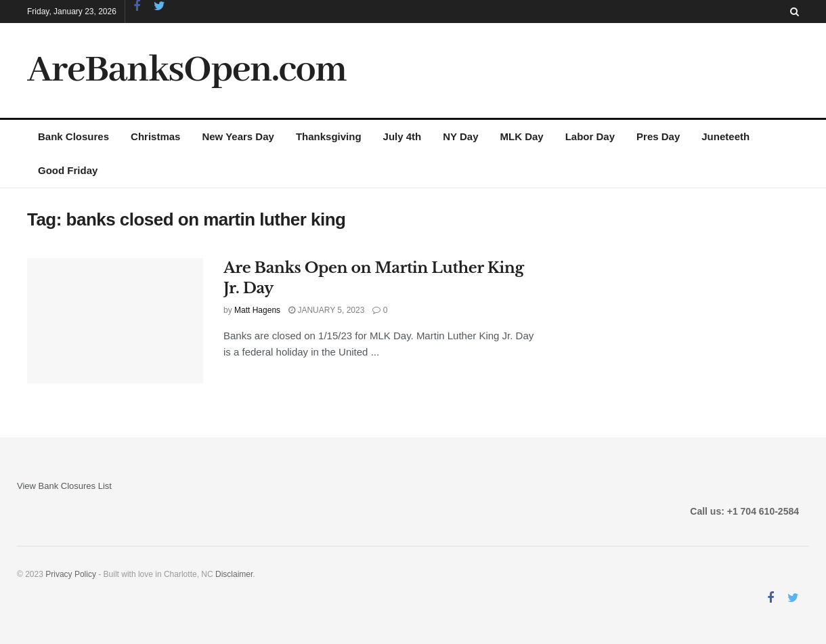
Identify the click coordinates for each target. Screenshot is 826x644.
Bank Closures (73, 136)
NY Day (460, 136)
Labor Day (590, 136)
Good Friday (68, 170)
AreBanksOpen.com (187, 70)
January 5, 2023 (326, 310)
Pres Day (658, 136)
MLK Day (522, 136)
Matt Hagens (257, 310)
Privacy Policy (71, 574)
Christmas (155, 136)
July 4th (403, 136)
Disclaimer (234, 574)
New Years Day (238, 136)
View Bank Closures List (64, 486)
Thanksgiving (329, 136)
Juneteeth (725, 136)
